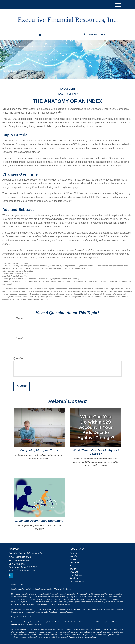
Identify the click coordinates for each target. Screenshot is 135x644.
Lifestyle (74, 572)
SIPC (79, 622)
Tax (72, 566)
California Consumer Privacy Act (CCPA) (90, 609)
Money (73, 569)
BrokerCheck (65, 589)
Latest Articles (77, 575)
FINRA (74, 622)
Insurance (75, 562)
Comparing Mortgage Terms (39, 450)
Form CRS (20, 584)
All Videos (75, 578)
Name (19, 318)
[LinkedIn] (40, 35)
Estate (73, 559)
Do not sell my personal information (62, 612)
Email (19, 338)
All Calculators (77, 581)
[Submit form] (22, 386)
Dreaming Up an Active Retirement (39, 521)
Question (19, 358)
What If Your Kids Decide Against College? (96, 452)
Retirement (75, 553)
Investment (75, 556)
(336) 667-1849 (94, 35)
